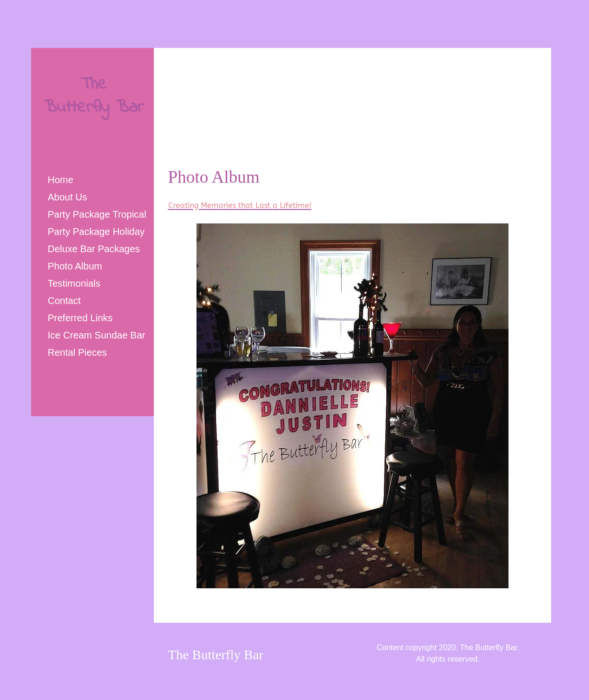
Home (61, 180)
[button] (352, 406)
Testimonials (74, 283)
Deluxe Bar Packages (94, 249)
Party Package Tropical (97, 214)
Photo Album (75, 266)
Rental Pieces (77, 352)
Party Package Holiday (96, 232)
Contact (64, 301)
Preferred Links (81, 318)
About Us (68, 197)
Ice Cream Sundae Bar (97, 335)
